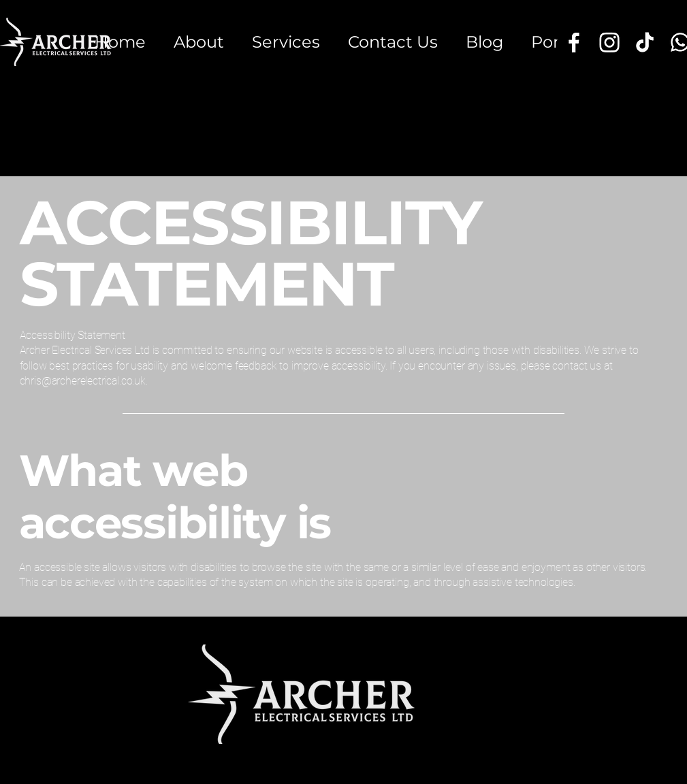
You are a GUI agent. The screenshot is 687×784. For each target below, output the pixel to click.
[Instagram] (609, 42)
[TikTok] (645, 42)
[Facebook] (574, 42)
